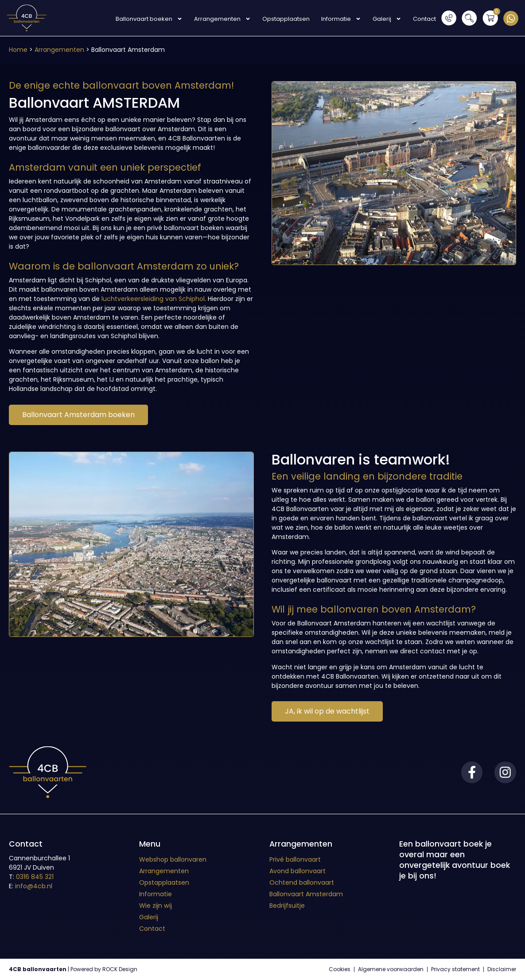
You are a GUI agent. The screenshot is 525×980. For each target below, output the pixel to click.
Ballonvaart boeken (148, 19)
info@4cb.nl (34, 886)
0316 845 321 (35, 877)
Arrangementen (222, 19)
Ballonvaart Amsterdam (306, 894)
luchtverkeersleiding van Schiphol (153, 299)
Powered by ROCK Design (104, 969)
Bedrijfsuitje (287, 906)
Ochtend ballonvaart (302, 882)
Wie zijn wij (155, 906)
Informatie (340, 19)
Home (18, 50)
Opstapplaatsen (285, 19)
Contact (424, 19)
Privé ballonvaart (295, 859)
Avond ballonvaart (297, 871)
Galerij (386, 19)
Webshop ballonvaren (173, 859)
